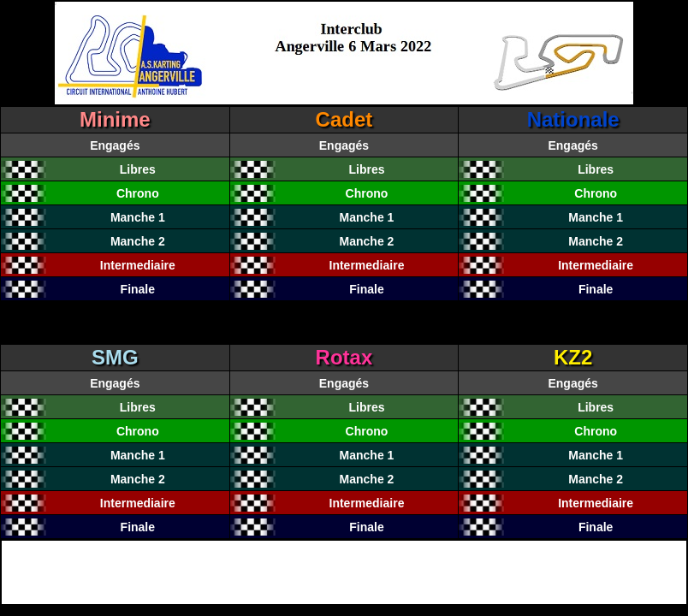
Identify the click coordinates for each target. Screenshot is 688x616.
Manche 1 (138, 217)
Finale (138, 289)
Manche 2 (138, 241)
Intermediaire (138, 265)
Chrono (138, 193)
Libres (138, 169)
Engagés (115, 145)
